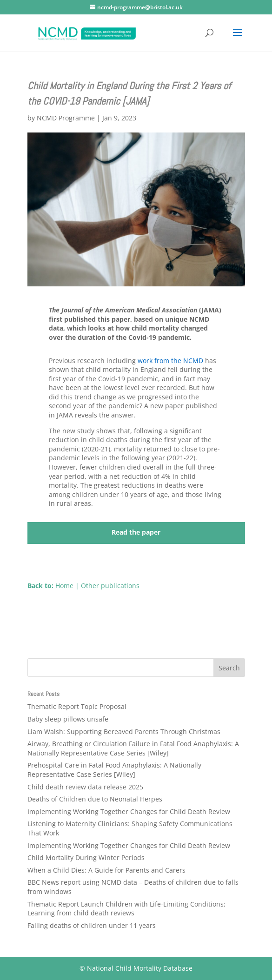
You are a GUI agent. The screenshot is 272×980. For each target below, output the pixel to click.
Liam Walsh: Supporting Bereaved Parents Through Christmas (124, 732)
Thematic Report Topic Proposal (77, 706)
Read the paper (136, 532)
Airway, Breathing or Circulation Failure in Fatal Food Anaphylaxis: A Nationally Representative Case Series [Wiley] (133, 748)
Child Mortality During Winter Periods (86, 857)
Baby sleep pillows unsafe (68, 719)
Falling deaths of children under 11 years (92, 925)
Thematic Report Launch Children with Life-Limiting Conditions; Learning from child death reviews (126, 909)
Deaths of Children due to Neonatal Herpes (95, 799)
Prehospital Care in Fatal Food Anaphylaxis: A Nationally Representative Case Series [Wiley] (114, 770)
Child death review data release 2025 (85, 787)
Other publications (110, 586)
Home (64, 586)
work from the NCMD (170, 361)
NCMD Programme (66, 118)
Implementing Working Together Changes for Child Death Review (129, 811)
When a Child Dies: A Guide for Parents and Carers (106, 870)
